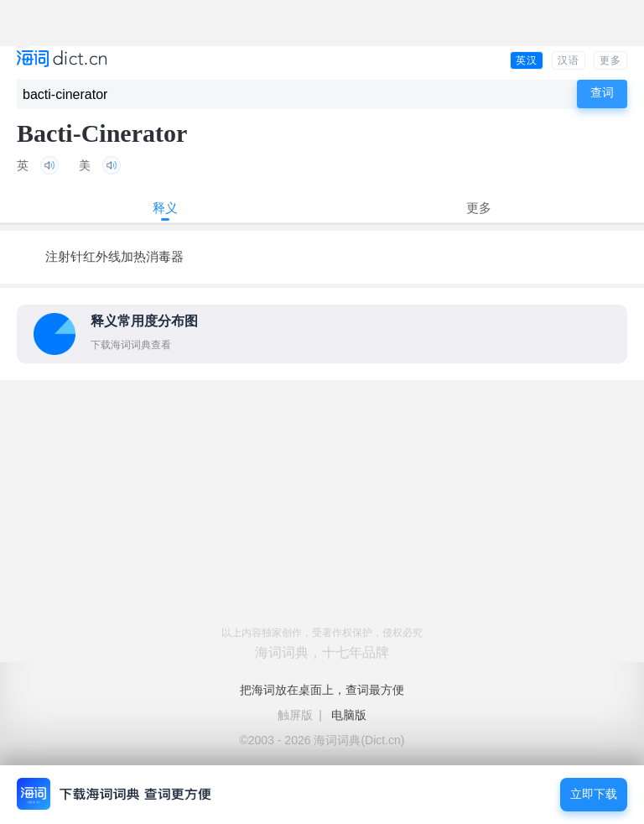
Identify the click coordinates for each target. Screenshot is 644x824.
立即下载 (594, 794)
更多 (610, 60)
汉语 (569, 60)
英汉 (527, 60)
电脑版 (349, 715)
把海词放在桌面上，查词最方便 (322, 690)
